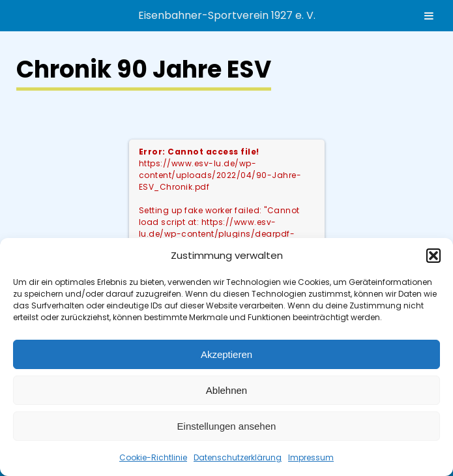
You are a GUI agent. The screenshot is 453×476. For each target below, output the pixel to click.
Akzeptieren (226, 354)
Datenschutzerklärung (238, 457)
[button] (433, 256)
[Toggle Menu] (429, 16)
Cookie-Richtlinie (153, 457)
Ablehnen (226, 390)
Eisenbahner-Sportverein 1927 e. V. (227, 15)
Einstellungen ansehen (227, 426)
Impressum (311, 457)
